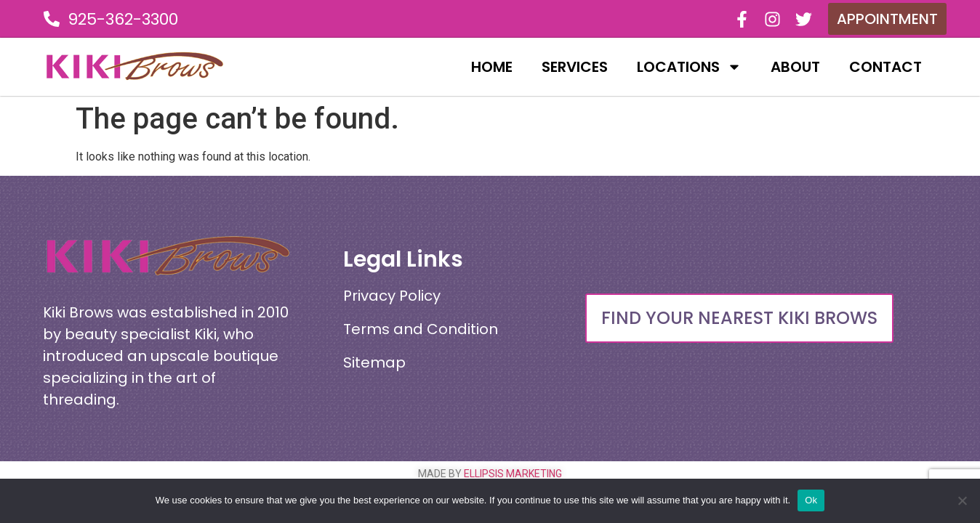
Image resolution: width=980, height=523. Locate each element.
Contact (885, 67)
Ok (811, 500)
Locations (689, 67)
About (795, 67)
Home (492, 67)
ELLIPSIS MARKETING (513, 474)
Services (575, 67)
